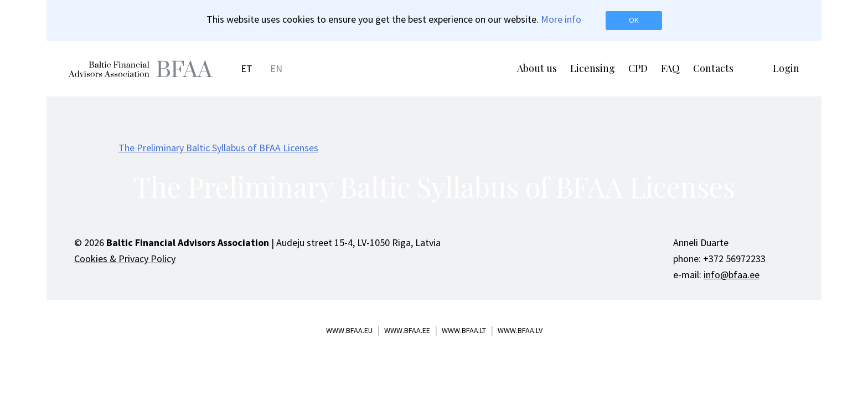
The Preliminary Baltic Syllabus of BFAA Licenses (218, 148)
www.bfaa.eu (349, 330)
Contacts (713, 68)
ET (247, 68)
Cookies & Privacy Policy (125, 259)
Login (786, 68)
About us (537, 68)
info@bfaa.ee (732, 275)
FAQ (670, 68)
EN (276, 68)
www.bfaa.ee (407, 330)
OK (634, 20)
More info (561, 19)
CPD (638, 68)
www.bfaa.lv (520, 330)
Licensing (593, 68)
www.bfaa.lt (464, 330)
